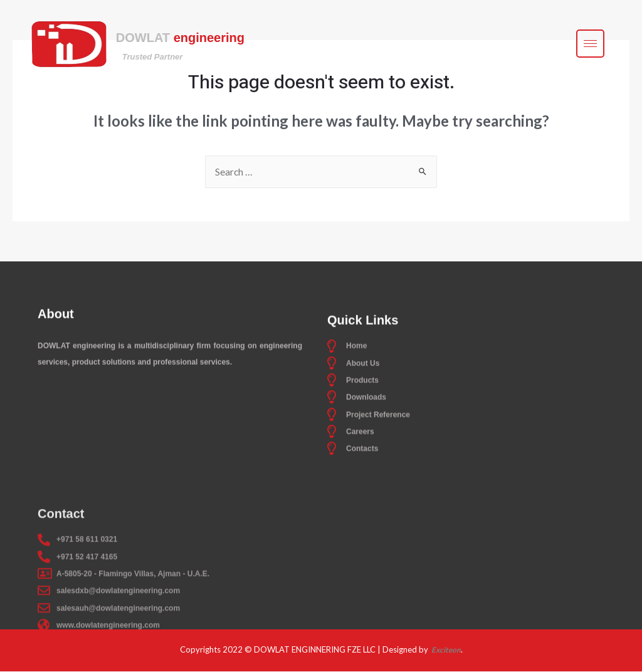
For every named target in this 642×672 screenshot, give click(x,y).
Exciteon (445, 650)
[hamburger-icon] (590, 45)
